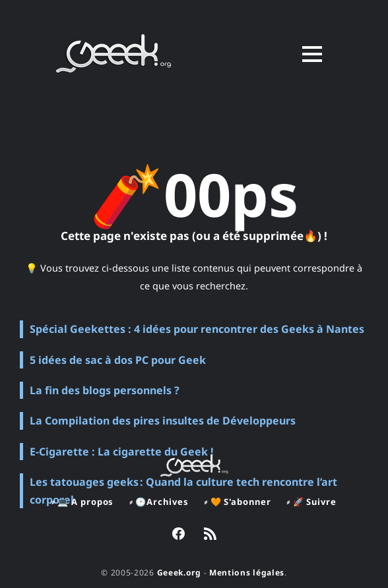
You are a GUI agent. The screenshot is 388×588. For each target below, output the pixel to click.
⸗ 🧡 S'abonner (237, 502)
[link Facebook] (178, 535)
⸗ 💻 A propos (82, 502)
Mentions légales (247, 573)
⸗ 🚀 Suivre (311, 502)
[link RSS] (210, 535)
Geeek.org (179, 573)
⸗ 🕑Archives (159, 502)
